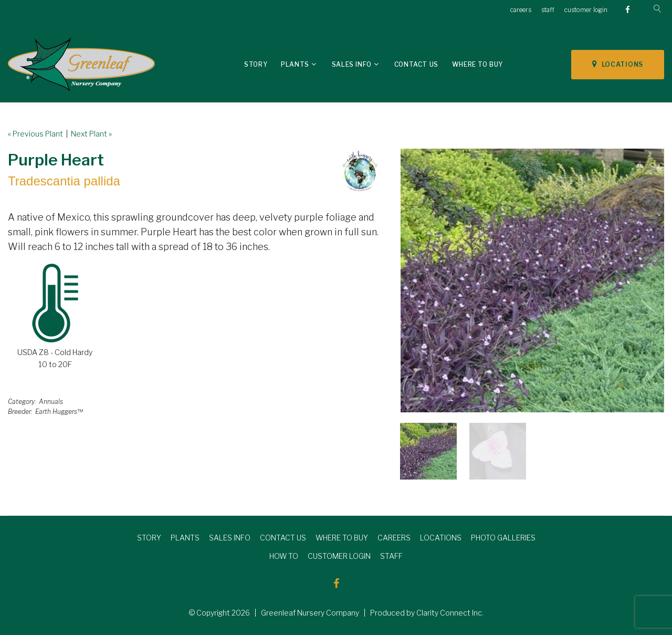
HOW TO (284, 556)
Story (256, 64)
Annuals (51, 402)
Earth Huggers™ (59, 412)
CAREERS (394, 538)
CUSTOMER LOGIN (339, 556)
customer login (586, 10)
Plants (295, 64)
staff (548, 10)
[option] (532, 280)
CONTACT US (283, 538)
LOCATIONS (618, 64)
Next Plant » (91, 134)
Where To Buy (477, 64)
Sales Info (352, 64)
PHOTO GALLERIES (503, 538)
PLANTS (185, 538)
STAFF (391, 556)
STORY (149, 538)
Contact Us (416, 64)
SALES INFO (230, 538)
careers (521, 10)
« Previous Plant (35, 134)
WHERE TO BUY (342, 538)
